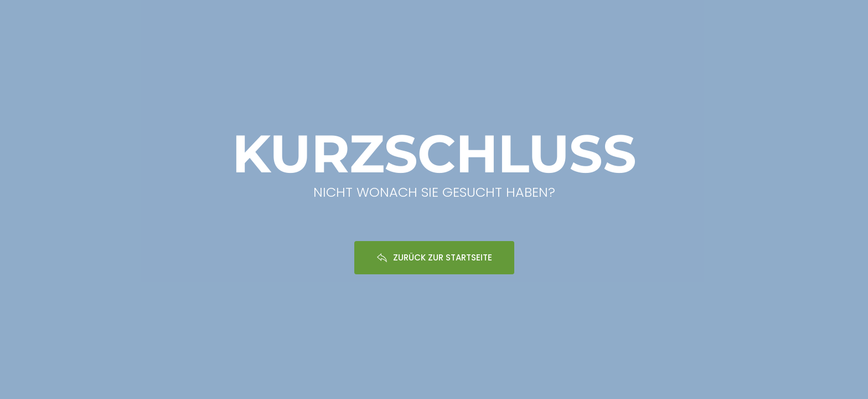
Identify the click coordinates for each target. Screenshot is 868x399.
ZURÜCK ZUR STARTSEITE (434, 257)
